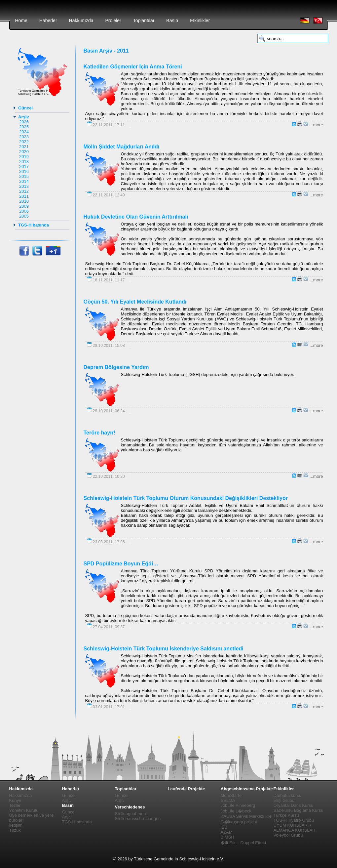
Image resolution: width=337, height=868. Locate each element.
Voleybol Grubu (288, 835)
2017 (24, 166)
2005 (24, 216)
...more (316, 125)
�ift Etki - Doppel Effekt (243, 843)
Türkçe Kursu (286, 815)
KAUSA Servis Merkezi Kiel (247, 816)
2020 (24, 152)
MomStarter (232, 795)
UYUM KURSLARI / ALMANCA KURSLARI (295, 828)
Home (21, 21)
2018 (24, 162)
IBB (224, 827)
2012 (24, 191)
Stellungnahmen (131, 814)
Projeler (113, 21)
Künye (15, 800)
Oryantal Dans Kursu (294, 805)
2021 (24, 147)
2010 (24, 201)
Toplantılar (144, 21)
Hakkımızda (81, 21)
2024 (24, 132)
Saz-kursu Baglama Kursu (299, 810)
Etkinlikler (200, 21)
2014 (24, 181)
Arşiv (24, 117)
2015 (24, 176)
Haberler (48, 21)
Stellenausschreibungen (138, 819)
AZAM (227, 832)
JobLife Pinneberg (238, 805)
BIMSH (227, 837)
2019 (24, 157)
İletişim (16, 825)
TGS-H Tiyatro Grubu (294, 820)
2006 (24, 211)
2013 (24, 186)
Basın (172, 21)
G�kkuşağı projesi (239, 822)
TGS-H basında (34, 225)
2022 (24, 142)
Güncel (25, 108)
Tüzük (15, 830)
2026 (24, 122)
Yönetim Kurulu (24, 810)
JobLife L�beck (236, 811)
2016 (24, 171)
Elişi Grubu (284, 800)
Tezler (15, 805)
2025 (24, 127)
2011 (24, 196)
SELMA (228, 800)
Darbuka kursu (288, 795)
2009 (24, 206)
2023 (24, 137)
